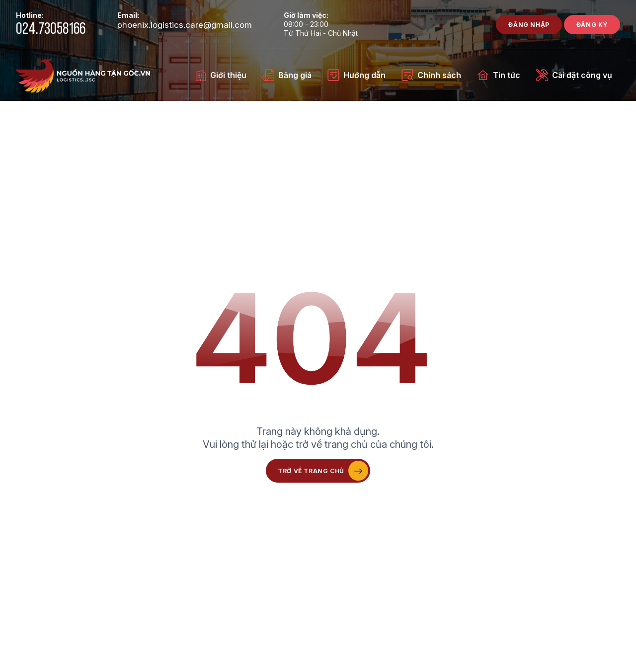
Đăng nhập (529, 25)
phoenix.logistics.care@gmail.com (185, 25)
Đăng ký (592, 25)
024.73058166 (51, 29)
